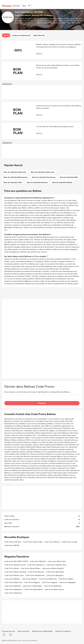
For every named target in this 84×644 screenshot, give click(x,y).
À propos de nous (9, 631)
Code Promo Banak (12, 568)
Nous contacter (24, 631)
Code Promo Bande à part (14, 575)
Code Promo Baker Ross (13, 582)
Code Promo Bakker (66, 579)
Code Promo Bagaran (49, 582)
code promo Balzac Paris (57, 561)
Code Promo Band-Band (55, 572)
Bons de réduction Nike (69, 177)
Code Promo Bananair (36, 572)
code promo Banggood (55, 575)
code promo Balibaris (12, 579)
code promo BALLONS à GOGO (16, 561)
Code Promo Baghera (32, 582)
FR (29, 5)
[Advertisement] (42, 339)
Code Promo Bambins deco (56, 565)
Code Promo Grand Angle (33, 542)
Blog (24, 6)
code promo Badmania (13, 586)
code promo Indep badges (32, 586)
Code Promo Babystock (13, 593)
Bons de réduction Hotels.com (43, 172)
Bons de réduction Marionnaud (16, 177)
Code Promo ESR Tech (13, 542)
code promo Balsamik (38, 561)
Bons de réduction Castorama (44, 177)
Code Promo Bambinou (36, 565)
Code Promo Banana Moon (30, 568)
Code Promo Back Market (33, 589)
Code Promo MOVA (12, 545)
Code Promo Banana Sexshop (15, 572)
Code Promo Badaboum (13, 589)
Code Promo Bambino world (15, 565)
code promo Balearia (29, 579)
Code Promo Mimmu (52, 542)
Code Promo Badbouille (53, 586)
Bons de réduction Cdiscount (15, 172)
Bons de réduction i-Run (13, 182)
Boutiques (16, 6)
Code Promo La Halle (69, 542)
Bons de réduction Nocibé (62, 182)
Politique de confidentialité (42, 631)
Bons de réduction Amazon (37, 182)
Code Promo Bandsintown (35, 575)
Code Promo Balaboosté (48, 579)
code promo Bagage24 (67, 582)
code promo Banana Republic (53, 568)
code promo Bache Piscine (54, 589)
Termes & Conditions (63, 631)
